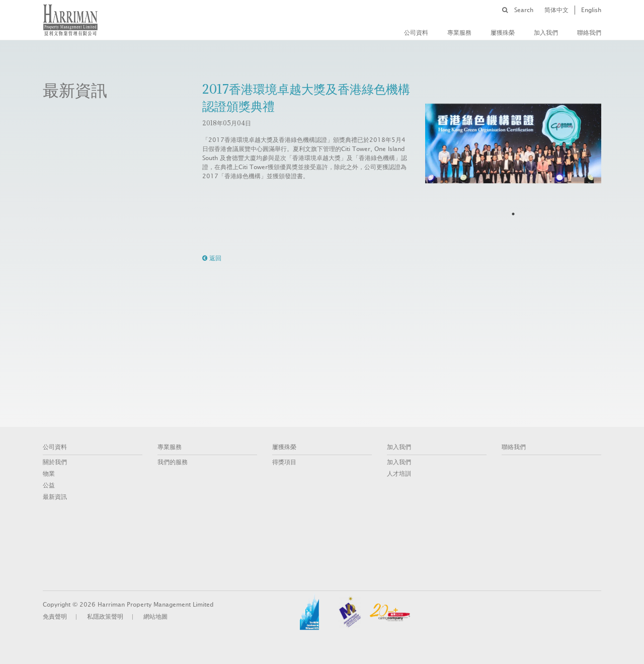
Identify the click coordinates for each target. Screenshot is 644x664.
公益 (49, 485)
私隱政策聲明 (105, 617)
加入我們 (546, 33)
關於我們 (55, 462)
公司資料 (416, 33)
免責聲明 (55, 617)
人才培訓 (399, 474)
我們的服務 (173, 462)
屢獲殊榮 (503, 33)
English (591, 10)
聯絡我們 (589, 33)
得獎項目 (284, 462)
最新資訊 (55, 497)
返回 (212, 258)
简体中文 (556, 10)
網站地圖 (155, 617)
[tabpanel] (513, 143)
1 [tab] (513, 214)
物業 (49, 474)
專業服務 (459, 33)
